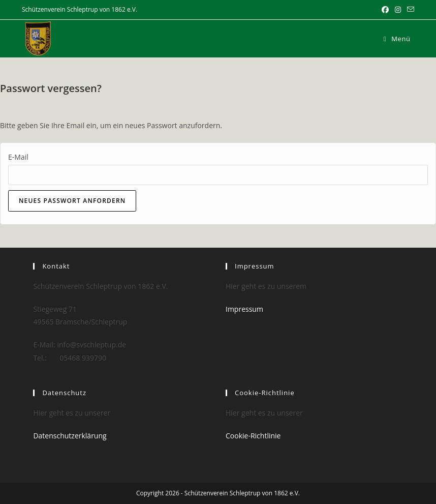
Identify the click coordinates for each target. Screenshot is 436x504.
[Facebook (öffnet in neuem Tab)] (385, 10)
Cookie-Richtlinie (253, 436)
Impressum (244, 309)
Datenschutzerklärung (70, 436)
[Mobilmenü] (397, 39)
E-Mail (18, 157)
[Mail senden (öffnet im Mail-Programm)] (409, 10)
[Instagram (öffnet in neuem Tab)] (398, 10)
